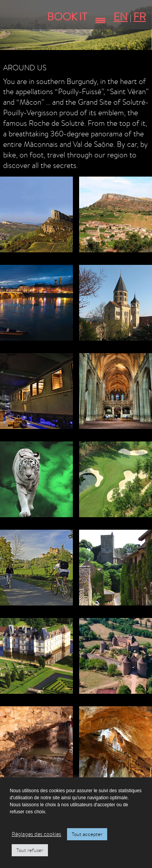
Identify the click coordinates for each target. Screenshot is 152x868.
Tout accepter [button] (87, 834)
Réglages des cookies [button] (36, 834)
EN (121, 16)
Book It (67, 16)
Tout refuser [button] (30, 850)
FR (140, 16)
